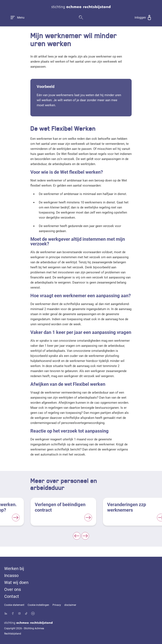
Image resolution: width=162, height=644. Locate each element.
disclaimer (70, 605)
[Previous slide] (77, 536)
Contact (12, 596)
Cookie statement (14, 605)
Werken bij (14, 569)
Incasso (11, 575)
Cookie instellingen (38, 605)
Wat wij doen (16, 582)
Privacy (57, 605)
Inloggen (140, 17)
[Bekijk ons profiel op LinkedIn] (6, 614)
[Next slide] (85, 536)
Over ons (13, 589)
